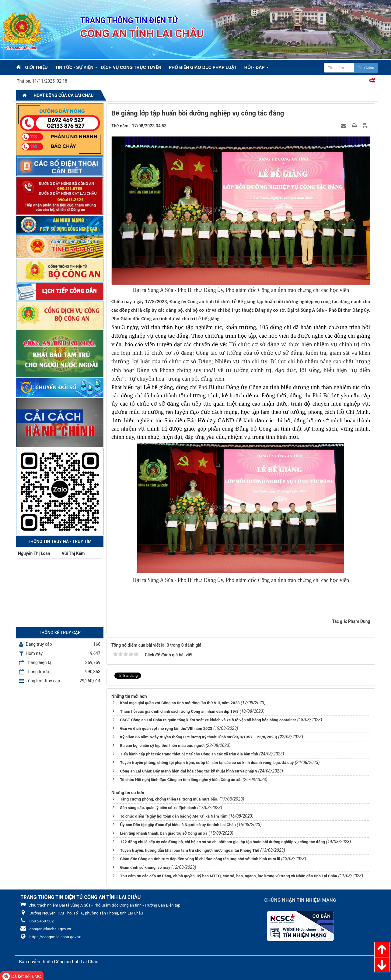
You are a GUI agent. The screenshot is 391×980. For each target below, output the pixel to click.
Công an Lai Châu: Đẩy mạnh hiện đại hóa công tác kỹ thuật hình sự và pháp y (188, 771)
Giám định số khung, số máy (145, 867)
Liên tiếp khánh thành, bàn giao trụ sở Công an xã (164, 833)
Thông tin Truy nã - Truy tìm (60, 541)
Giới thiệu (37, 67)
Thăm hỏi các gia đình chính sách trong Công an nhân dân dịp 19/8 (179, 711)
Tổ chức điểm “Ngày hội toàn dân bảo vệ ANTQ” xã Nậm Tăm (174, 816)
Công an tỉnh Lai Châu (76, 962)
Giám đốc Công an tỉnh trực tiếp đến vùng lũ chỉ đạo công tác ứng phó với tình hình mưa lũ (200, 859)
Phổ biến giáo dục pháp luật (203, 67)
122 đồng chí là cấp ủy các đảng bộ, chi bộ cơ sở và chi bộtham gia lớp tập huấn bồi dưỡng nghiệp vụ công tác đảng (222, 842)
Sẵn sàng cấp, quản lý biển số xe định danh (158, 808)
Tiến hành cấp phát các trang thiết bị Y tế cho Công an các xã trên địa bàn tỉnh (189, 754)
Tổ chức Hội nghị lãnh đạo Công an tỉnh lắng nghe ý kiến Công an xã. (181, 780)
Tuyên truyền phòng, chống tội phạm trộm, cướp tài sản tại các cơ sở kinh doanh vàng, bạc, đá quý (207, 763)
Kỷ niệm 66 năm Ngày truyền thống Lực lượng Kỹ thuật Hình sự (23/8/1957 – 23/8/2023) (198, 737)
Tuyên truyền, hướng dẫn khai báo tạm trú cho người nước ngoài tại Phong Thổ (189, 850)
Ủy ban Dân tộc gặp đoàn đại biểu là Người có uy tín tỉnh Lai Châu (178, 825)
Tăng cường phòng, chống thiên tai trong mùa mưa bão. (169, 799)
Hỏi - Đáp (255, 67)
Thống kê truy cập (60, 633)
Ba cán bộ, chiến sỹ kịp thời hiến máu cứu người (162, 746)
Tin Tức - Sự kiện (74, 67)
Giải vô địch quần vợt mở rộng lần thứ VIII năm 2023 (166, 728)
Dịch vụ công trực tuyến (131, 67)
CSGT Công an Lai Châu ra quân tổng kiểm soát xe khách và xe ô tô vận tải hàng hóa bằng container (208, 720)
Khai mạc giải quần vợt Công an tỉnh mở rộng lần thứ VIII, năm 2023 (180, 703)
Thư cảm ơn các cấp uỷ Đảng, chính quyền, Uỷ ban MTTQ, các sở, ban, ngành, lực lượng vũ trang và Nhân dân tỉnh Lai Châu (229, 876)
